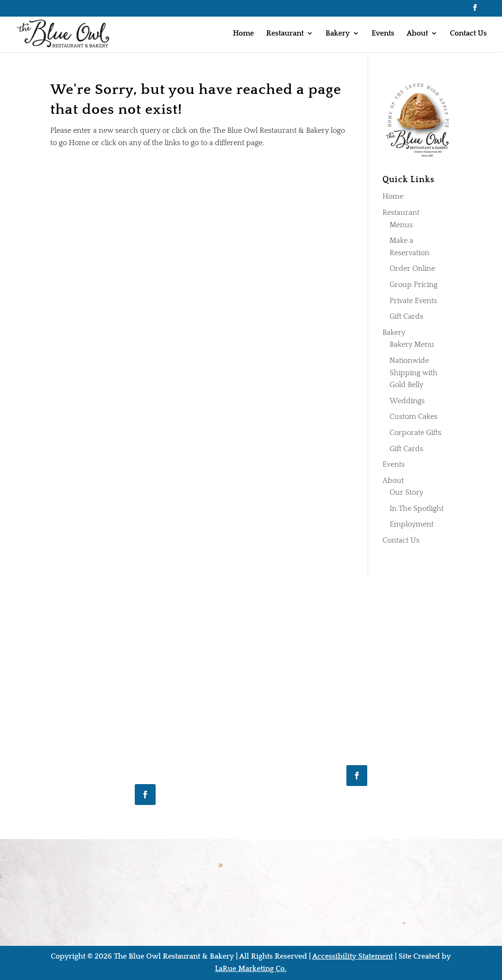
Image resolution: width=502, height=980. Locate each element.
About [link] (417, 34)
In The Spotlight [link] (417, 508)
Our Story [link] (406, 492)
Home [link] (243, 34)
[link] (64, 33)
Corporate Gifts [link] (415, 433)
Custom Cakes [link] (414, 416)
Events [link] (383, 34)
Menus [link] (401, 225)
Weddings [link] (407, 401)
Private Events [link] (413, 301)
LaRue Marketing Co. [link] (251, 969)
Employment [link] (412, 524)
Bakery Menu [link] (412, 344)
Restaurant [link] (285, 34)
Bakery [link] (338, 34)
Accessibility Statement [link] (353, 956)
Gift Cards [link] (406, 316)
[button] (475, 11)
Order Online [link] (412, 268)
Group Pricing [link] (414, 285)
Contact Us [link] (468, 34)
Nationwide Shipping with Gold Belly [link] (414, 373)
